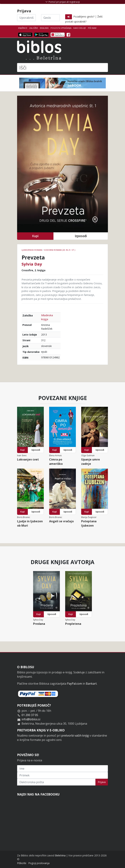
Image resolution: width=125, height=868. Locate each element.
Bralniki (44, 28)
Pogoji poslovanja (39, 863)
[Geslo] (50, 18)
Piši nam (92, 28)
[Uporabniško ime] (26, 18)
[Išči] (62, 67)
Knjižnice (23, 28)
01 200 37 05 (30, 715)
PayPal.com (74, 684)
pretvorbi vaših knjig (75, 736)
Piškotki (22, 863)
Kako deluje (80, 28)
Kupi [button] (35, 236)
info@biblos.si (31, 719)
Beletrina (60, 855)
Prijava (102, 782)
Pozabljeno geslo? (84, 17)
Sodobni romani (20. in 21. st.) (60, 250)
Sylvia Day (32, 264)
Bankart (91, 684)
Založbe (34, 28)
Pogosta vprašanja (61, 28)
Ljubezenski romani (32, 250)
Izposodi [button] (81, 236)
